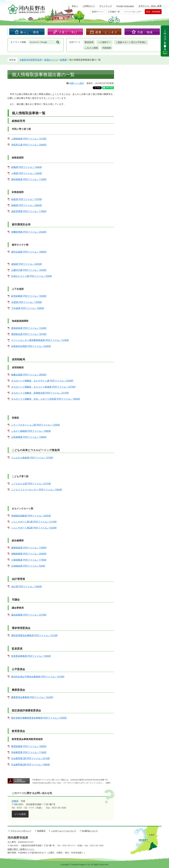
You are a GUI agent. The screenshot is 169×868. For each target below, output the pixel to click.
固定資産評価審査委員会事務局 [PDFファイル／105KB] (39, 718)
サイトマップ (106, 6)
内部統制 (107, 48)
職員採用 (89, 42)
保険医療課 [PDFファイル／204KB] (29, 554)
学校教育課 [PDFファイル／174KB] (29, 752)
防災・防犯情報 (153, 12)
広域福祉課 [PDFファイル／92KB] (28, 566)
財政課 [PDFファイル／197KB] (27, 199)
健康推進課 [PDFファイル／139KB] (29, 548)
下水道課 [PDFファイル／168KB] (28, 308)
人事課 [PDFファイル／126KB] (27, 173)
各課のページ (98, 12)
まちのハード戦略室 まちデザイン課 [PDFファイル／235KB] (42, 381)
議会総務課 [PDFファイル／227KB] (29, 615)
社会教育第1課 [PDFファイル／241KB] (31, 758)
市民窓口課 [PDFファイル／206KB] (29, 145)
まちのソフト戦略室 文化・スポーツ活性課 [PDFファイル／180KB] (46, 399)
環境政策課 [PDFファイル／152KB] (29, 328)
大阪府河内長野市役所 (31, 60)
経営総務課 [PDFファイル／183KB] (29, 296)
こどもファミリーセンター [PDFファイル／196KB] (37, 490)
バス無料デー (104, 42)
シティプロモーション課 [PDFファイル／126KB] (36, 425)
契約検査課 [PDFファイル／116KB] (29, 179)
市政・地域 (145, 32)
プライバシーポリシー (21, 831)
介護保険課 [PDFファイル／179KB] (29, 560)
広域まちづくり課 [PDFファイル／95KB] (32, 276)
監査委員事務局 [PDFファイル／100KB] (31, 656)
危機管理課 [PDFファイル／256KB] (29, 232)
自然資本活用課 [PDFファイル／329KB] (31, 346)
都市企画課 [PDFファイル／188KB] (29, 252)
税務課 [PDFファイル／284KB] (27, 205)
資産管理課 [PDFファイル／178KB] (29, 211)
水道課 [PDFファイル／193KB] (27, 302)
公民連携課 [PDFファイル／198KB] (29, 437)
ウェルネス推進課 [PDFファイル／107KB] (32, 458)
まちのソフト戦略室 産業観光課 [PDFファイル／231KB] (40, 393)
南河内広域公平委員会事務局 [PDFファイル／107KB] (38, 677)
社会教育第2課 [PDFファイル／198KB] (31, 765)
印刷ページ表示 (77, 83)
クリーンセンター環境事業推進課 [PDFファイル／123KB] (40, 340)
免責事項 (41, 831)
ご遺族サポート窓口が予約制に (131, 42)
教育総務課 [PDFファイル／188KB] (29, 746)
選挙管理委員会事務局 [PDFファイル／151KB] (34, 635)
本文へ (75, 6)
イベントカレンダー (133, 12)
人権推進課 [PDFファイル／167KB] (29, 139)
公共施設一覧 (114, 12)
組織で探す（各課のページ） (21, 849)
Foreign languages (125, 6)
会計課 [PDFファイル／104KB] (27, 586)
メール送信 (20, 814)
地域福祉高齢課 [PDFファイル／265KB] (31, 516)
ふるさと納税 (91, 48)
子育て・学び (68, 32)
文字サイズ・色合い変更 (150, 6)
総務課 (63, 60)
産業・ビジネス (106, 32)
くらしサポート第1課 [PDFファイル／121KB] (34, 522)
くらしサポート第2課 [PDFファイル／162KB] (34, 528)
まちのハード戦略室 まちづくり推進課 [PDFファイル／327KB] (43, 387)
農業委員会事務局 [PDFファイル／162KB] (32, 697)
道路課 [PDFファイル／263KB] (27, 264)
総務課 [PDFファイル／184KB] (27, 167)
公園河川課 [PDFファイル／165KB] (29, 270)
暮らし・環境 (29, 32)
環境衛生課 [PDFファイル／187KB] (29, 334)
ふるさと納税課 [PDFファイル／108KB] (31, 431)
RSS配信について (90, 831)
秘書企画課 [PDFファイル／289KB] (29, 375)
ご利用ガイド (89, 6)
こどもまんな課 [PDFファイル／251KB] (31, 484)
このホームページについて (64, 831)
